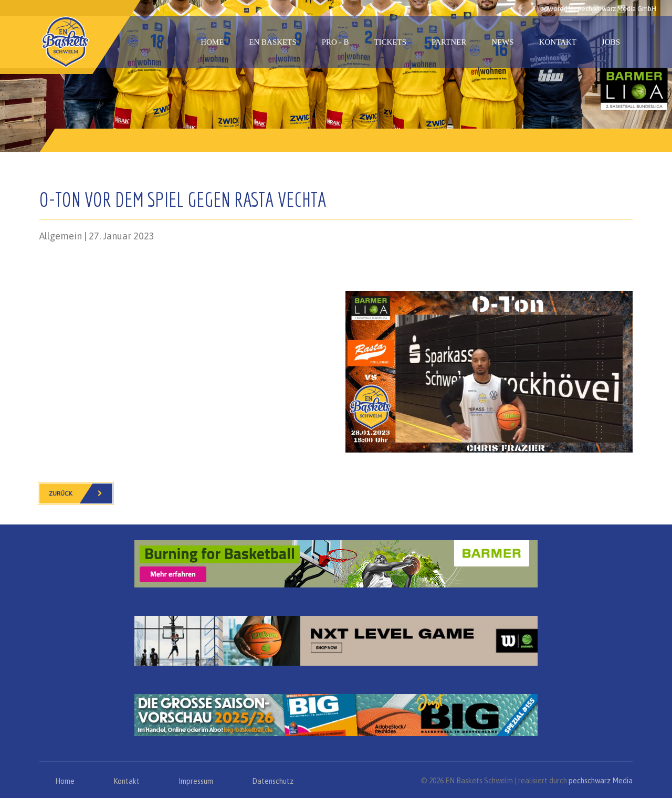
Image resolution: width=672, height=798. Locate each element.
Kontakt (558, 42)
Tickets (390, 42)
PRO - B (335, 42)
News (503, 42)
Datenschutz (273, 781)
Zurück (81, 493)
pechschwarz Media (601, 781)
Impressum (196, 781)
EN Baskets (272, 42)
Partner (449, 42)
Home (212, 42)
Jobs (611, 42)
